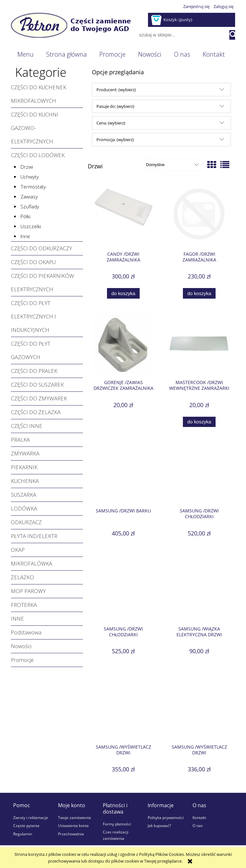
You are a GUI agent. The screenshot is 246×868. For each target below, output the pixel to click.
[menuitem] (25, 54)
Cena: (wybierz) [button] (111, 123)
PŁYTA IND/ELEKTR (34, 536)
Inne (25, 236)
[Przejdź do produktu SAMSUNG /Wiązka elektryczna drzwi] (199, 591)
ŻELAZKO (22, 577)
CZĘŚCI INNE (27, 426)
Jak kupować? (159, 825)
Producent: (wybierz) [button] (116, 90)
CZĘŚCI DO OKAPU (33, 262)
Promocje (22, 660)
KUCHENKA (25, 481)
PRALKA (20, 440)
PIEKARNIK (24, 467)
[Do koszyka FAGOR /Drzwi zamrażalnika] (199, 293)
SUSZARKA (24, 495)
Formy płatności (117, 824)
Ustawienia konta (73, 825)
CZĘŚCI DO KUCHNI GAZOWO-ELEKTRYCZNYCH (35, 128)
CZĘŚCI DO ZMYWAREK (39, 398)
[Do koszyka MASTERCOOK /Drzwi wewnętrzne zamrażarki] (199, 422)
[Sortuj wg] (173, 165)
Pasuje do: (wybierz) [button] (115, 106)
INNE (17, 619)
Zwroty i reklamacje (31, 817)
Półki (25, 217)
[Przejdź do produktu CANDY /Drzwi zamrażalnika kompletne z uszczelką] (123, 216)
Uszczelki (31, 226)
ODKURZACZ (26, 522)
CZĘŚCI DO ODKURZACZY (41, 248)
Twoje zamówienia (74, 817)
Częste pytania (26, 825)
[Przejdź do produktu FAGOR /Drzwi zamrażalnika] (199, 216)
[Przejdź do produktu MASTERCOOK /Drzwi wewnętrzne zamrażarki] (199, 345)
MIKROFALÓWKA (32, 563)
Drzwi (27, 167)
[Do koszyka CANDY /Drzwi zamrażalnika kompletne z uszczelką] (123, 293)
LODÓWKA (24, 508)
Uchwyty (30, 177)
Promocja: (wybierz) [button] (115, 140)
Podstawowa (26, 632)
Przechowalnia (71, 834)
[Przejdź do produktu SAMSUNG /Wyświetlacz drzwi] (123, 709)
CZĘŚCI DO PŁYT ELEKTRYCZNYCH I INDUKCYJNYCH (33, 316)
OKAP (18, 550)
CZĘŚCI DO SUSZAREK (37, 385)
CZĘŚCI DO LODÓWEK (38, 155)
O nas (198, 825)
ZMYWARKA (25, 453)
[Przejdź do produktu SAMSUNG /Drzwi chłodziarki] (199, 473)
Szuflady (30, 207)
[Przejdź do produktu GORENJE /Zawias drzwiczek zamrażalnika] (123, 345)
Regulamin (23, 834)
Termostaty (33, 187)
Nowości (21, 646)
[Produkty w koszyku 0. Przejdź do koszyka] (172, 20)
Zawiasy (29, 197)
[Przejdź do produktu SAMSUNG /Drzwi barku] (123, 473)
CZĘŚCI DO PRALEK (34, 371)
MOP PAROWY (28, 591)
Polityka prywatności (166, 817)
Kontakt (199, 817)
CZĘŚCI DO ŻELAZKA (36, 412)
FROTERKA (24, 605)
